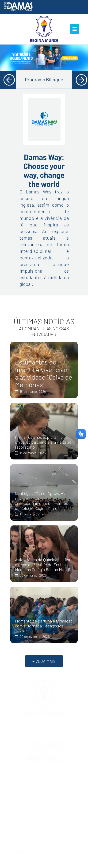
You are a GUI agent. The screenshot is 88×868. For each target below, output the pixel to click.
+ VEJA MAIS (44, 661)
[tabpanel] (44, 58)
